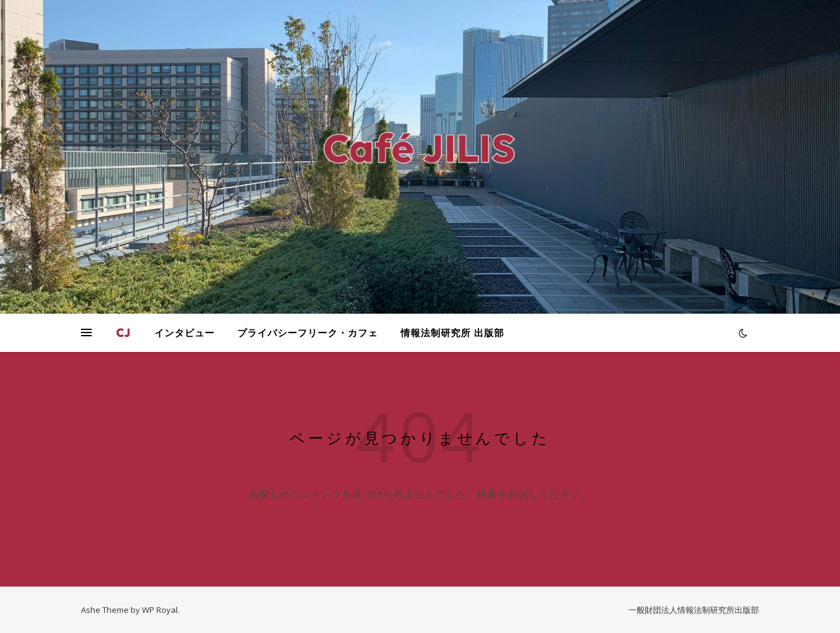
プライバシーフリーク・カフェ (308, 332)
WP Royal (160, 610)
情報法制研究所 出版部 (452, 332)
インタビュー (185, 332)
